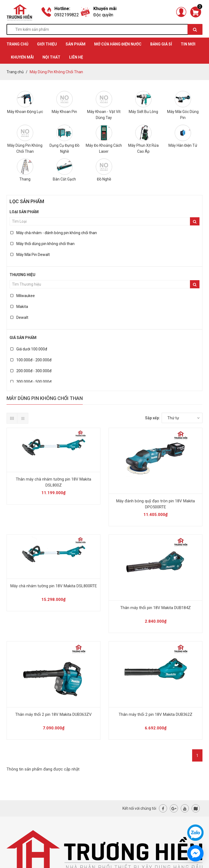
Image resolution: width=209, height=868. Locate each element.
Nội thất (51, 57)
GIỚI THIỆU (47, 44)
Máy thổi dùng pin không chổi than (42, 244)
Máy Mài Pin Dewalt (30, 255)
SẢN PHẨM (76, 44)
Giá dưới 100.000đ (29, 349)
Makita (19, 307)
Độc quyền (103, 15)
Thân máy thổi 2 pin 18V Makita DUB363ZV (53, 714)
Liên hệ (76, 57)
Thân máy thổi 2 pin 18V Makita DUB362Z (156, 714)
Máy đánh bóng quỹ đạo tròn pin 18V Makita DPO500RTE (156, 504)
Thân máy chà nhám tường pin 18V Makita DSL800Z (53, 482)
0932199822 (67, 15)
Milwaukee (23, 296)
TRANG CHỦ (17, 44)
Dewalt (19, 317)
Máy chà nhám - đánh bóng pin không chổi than (54, 233)
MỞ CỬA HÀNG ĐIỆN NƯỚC (118, 44)
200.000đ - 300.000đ (31, 371)
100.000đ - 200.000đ (31, 360)
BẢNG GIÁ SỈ (161, 44)
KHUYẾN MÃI (22, 57)
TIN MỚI (188, 44)
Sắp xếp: (153, 418)
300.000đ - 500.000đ (31, 382)
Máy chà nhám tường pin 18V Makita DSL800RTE (54, 586)
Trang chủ (15, 72)
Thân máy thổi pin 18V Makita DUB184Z (156, 608)
